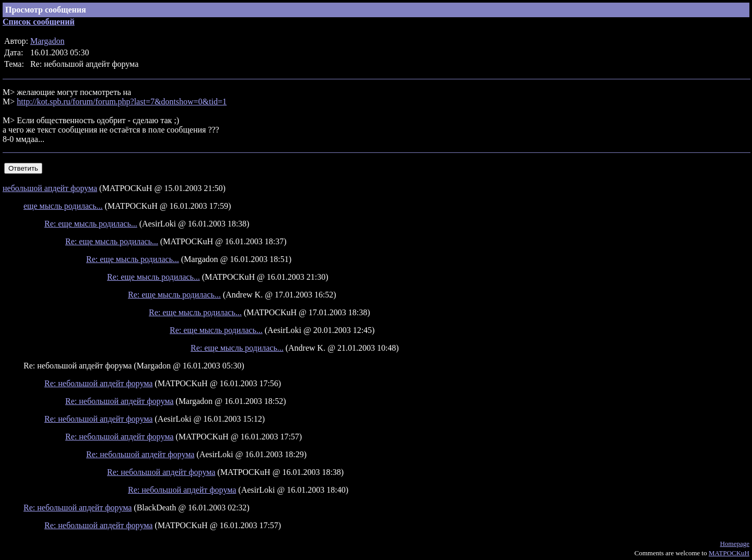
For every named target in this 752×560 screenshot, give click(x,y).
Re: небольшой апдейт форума (98, 383)
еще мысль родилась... (63, 206)
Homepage (735, 544)
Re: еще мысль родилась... (91, 224)
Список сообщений (39, 22)
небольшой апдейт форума (50, 188)
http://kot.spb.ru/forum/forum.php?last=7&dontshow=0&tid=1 (122, 102)
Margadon (47, 41)
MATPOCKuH (729, 553)
